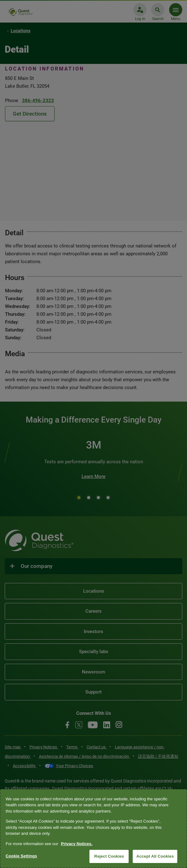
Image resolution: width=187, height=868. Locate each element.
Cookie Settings (21, 856)
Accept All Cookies (155, 856)
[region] (93, 829)
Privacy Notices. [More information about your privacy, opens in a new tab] (77, 844)
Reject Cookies (109, 856)
